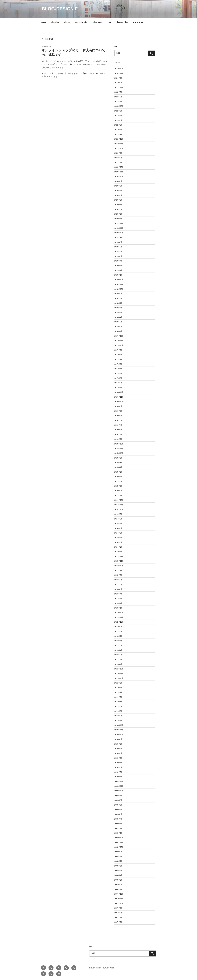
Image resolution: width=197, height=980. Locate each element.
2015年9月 (119, 458)
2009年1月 (119, 833)
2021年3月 (119, 153)
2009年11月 (119, 786)
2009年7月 (119, 805)
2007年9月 (119, 908)
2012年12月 (119, 613)
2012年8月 (119, 631)
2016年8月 (119, 411)
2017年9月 (119, 350)
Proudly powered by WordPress (102, 968)
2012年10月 (119, 622)
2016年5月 (119, 420)
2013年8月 (119, 575)
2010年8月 (119, 744)
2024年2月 (119, 83)
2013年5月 (119, 589)
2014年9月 (119, 514)
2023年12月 (119, 87)
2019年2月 (119, 270)
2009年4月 (119, 819)
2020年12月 (119, 167)
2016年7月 (119, 416)
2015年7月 (119, 467)
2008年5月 (119, 871)
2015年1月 (119, 495)
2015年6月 (119, 472)
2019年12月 (119, 223)
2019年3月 (119, 266)
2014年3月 (119, 542)
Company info (81, 22)
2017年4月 (119, 373)
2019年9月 (119, 237)
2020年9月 (119, 181)
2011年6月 (119, 697)
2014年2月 (119, 547)
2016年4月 (119, 425)
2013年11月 (119, 561)
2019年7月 (119, 247)
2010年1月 (119, 777)
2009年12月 (119, 781)
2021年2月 (119, 158)
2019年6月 (119, 251)
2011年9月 (119, 683)
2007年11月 (119, 899)
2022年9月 (119, 111)
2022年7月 (119, 116)
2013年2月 (119, 603)
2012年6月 (119, 641)
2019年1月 (119, 275)
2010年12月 (119, 725)
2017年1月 (119, 388)
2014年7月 (119, 523)
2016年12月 (119, 392)
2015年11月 (119, 448)
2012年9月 (119, 627)
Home (44, 22)
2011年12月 (119, 669)
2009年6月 (119, 810)
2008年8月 (119, 856)
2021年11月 (119, 144)
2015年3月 (119, 486)
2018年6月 (119, 308)
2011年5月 (119, 702)
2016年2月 (119, 434)
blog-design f (60, 9)
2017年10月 (119, 345)
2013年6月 (119, 584)
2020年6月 (119, 195)
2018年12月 (119, 280)
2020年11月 (119, 172)
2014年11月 (119, 505)
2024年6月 (119, 78)
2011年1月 (119, 721)
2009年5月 (119, 814)
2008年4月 (119, 875)
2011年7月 (119, 692)
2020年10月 (119, 176)
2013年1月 (119, 608)
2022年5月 (119, 125)
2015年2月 (119, 491)
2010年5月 (119, 758)
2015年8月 (119, 463)
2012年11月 (119, 617)
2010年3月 (119, 767)
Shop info (55, 22)
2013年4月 (119, 594)
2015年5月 (119, 477)
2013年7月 (119, 580)
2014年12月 (119, 500)
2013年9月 (119, 570)
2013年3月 (119, 598)
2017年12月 (119, 336)
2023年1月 (119, 101)
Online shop (97, 22)
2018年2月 (119, 327)
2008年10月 (119, 847)
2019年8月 (119, 242)
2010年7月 (119, 749)
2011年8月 (119, 688)
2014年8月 (119, 519)
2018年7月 (119, 303)
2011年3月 (119, 711)
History (67, 22)
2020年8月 (119, 186)
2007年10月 (119, 903)
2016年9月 (119, 406)
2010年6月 (119, 753)
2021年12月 (119, 139)
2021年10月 (119, 148)
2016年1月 (119, 439)
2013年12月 (119, 556)
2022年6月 (119, 120)
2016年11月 (119, 397)
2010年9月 (119, 739)
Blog (109, 22)
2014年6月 (119, 528)
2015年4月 (119, 481)
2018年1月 (119, 331)
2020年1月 (119, 219)
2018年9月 (119, 294)
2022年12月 (119, 106)
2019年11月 (119, 228)
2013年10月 (119, 566)
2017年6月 (119, 364)
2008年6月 (119, 866)
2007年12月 (119, 894)
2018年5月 (119, 313)
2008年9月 (119, 852)
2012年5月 (119, 645)
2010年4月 (119, 763)
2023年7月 (119, 97)
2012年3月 (119, 655)
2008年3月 (119, 880)
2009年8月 (119, 800)
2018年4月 (119, 317)
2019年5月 (119, 256)
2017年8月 (119, 355)
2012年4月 (119, 650)
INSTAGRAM (138, 22)
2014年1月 (119, 552)
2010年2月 (119, 772)
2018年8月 (119, 298)
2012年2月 (119, 659)
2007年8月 (119, 913)
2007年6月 (119, 922)
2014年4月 (119, 538)
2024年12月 (119, 69)
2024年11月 (119, 73)
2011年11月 (119, 674)
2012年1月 (119, 664)
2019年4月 (119, 261)
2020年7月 (119, 191)
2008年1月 (119, 889)
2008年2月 (119, 885)
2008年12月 (119, 838)
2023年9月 (119, 92)
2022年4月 (119, 130)
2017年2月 (119, 383)
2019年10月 (119, 233)
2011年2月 (119, 716)
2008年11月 (119, 842)
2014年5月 (119, 533)
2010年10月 (119, 735)
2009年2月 (119, 828)
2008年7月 (119, 861)
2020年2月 (119, 214)
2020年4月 (119, 205)
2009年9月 (119, 796)
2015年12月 (119, 444)
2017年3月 (119, 378)
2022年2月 (119, 134)
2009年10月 (119, 791)
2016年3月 (119, 430)
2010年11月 (119, 730)
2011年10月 (119, 678)
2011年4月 (119, 706)
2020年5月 (119, 200)
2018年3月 (119, 322)
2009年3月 (119, 824)
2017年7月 (119, 359)
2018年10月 (119, 289)
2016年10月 (119, 402)
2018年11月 (119, 284)
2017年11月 (119, 341)
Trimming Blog (122, 22)
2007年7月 (119, 917)
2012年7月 (119, 636)
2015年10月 (119, 453)
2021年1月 (119, 162)
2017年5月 (119, 369)
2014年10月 (119, 509)
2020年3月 (119, 209)
